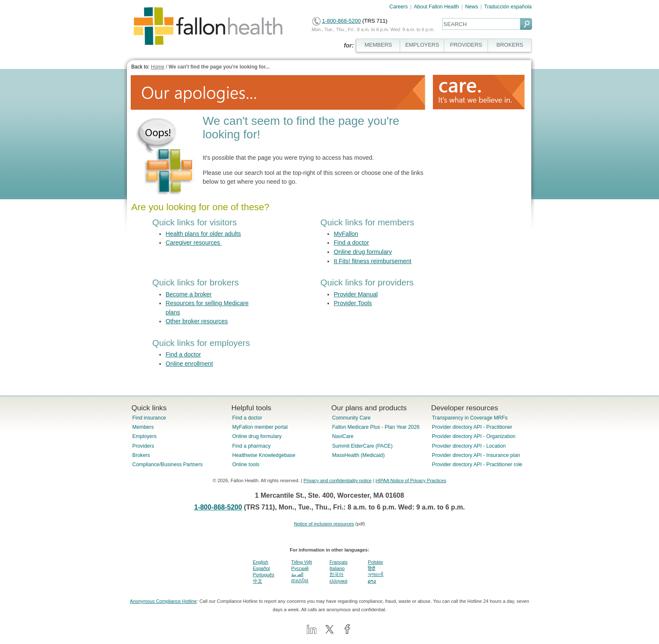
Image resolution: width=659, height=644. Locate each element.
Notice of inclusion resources (324, 524)
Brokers (141, 455)
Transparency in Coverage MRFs (470, 418)
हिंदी (372, 568)
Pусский (300, 568)
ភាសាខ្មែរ (300, 581)
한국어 (336, 574)
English (261, 562)
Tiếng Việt (302, 562)
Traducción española (508, 7)
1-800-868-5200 (341, 21)
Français (339, 562)
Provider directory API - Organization (474, 436)
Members (143, 427)
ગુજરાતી (376, 574)
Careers (399, 7)
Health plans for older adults (203, 234)
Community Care (351, 418)
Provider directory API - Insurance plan (476, 455)
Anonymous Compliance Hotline (163, 601)
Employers (145, 436)
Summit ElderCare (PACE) (362, 446)
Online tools (246, 465)
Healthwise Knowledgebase (264, 455)
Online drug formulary (363, 252)
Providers (143, 446)
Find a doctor (351, 243)
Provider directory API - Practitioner (472, 427)
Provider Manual (356, 294)
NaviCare (343, 436)
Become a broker (189, 294)
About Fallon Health (436, 7)
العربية (297, 574)
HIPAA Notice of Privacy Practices (411, 480)
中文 (258, 581)
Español (261, 568)
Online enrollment (189, 364)
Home (158, 67)
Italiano (337, 568)
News (472, 7)
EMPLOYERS (422, 45)
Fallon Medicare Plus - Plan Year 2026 (376, 427)
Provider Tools (353, 303)
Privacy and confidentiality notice (337, 480)
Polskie (375, 562)
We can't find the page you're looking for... (219, 67)
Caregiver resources (194, 243)
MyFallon (346, 234)
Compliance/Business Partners (167, 465)
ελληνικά (338, 581)
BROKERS (510, 45)
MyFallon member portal (260, 427)
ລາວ (372, 581)
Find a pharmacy (251, 446)
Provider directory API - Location (469, 446)
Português (264, 575)
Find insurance (149, 418)
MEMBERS (378, 45)
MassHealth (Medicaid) (358, 455)
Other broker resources (197, 321)
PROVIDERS (466, 45)
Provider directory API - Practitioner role (477, 465)
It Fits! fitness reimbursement (373, 261)
